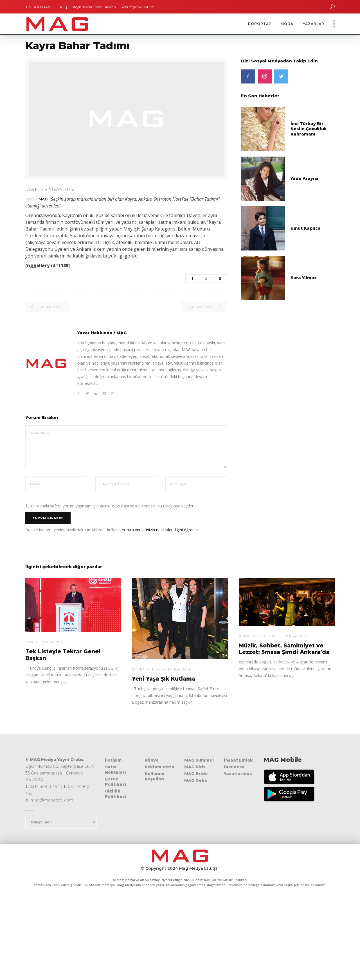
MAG (43, 199)
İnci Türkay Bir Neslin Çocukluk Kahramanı (309, 129)
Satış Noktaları (115, 770)
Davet (33, 189)
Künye (152, 760)
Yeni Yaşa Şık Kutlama (142, 7)
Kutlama (156, 669)
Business (234, 767)
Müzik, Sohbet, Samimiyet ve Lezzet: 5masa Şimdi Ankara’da (284, 649)
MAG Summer (199, 760)
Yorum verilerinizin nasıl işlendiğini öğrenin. (160, 530)
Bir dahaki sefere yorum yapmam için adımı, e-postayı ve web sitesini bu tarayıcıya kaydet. (113, 506)
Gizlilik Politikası (116, 794)
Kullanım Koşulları (155, 776)
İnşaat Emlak (238, 760)
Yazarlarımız (238, 774)
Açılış (245, 636)
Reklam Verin (159, 767)
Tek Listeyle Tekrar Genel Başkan (92, 7)
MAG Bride (196, 774)
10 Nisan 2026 (53, 642)
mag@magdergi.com (52, 800)
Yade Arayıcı (304, 179)
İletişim (113, 760)
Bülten (259, 636)
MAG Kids (195, 767)
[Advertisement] (180, 938)
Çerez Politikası (116, 782)
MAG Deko (196, 780)
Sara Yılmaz (304, 278)
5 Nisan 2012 (60, 189)
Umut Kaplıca (306, 228)
